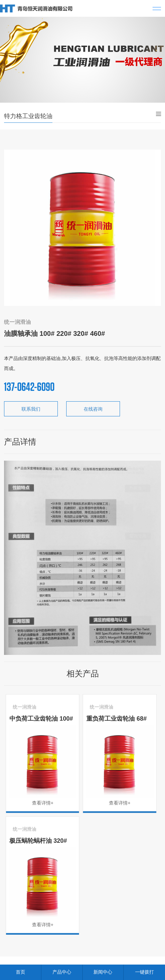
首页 (20, 972)
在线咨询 (93, 409)
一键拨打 (145, 972)
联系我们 (31, 409)
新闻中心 (103, 972)
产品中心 (62, 972)
